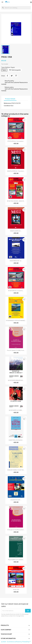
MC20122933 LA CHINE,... (16, 410)
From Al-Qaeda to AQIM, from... (16, 350)
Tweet (12, 76)
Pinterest (16, 76)
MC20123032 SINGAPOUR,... (16, 380)
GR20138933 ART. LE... (16, 261)
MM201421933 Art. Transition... (16, 171)
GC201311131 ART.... (16, 500)
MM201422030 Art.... (16, 231)
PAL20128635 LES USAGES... (16, 560)
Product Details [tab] (10, 99)
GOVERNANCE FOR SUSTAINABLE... (16, 321)
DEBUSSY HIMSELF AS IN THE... (16, 470)
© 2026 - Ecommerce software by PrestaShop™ (16, 642)
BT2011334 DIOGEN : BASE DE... (16, 201)
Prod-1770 (16, 590)
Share (7, 76)
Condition (7, 106)
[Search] (16, 8)
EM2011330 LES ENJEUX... (16, 440)
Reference (7, 103)
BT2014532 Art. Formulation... (16, 141)
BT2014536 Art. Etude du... (16, 291)
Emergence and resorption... (16, 530)
